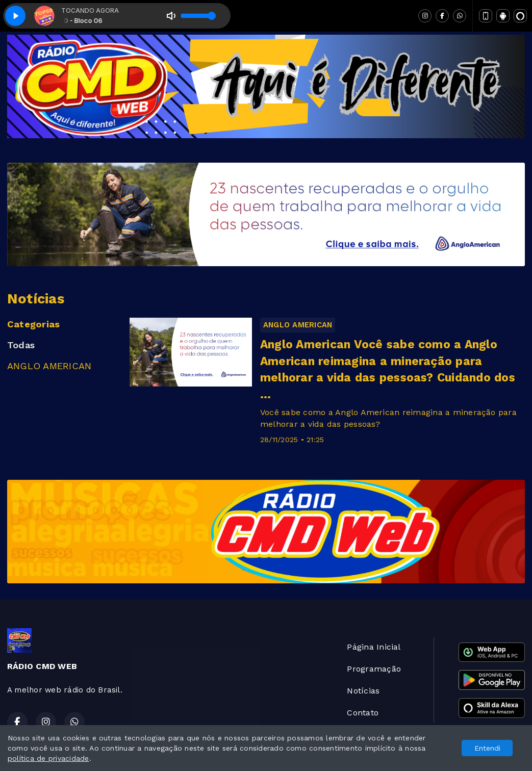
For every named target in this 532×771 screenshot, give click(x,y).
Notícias (363, 691)
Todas (21, 345)
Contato (363, 713)
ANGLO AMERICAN (49, 366)
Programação (374, 669)
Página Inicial (374, 647)
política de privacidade (48, 758)
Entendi (487, 748)
